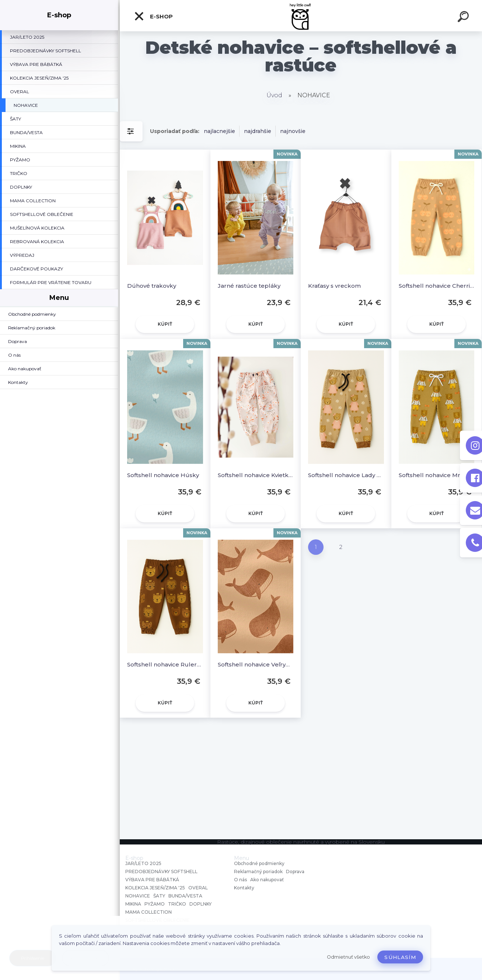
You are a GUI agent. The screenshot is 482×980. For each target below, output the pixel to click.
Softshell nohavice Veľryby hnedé (256, 664)
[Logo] (301, 16)
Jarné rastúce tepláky (249, 286)
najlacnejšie (219, 131)
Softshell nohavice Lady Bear (346, 475)
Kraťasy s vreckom (334, 286)
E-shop (153, 16)
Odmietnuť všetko (348, 957)
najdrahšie (258, 131)
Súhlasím (400, 957)
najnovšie (293, 131)
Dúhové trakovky (152, 286)
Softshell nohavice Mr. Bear (437, 475)
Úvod (274, 95)
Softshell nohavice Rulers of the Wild (165, 664)
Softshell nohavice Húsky (163, 475)
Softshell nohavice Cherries (437, 286)
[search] (464, 18)
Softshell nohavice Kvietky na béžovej (256, 475)
